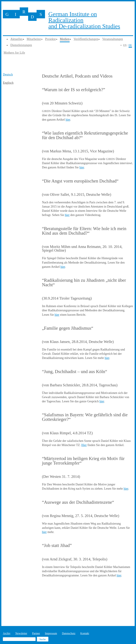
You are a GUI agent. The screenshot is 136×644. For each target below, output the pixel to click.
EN (125, 45)
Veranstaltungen (113, 39)
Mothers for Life (14, 53)
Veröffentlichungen (86, 39)
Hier (84, 445)
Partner (36, 633)
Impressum (51, 633)
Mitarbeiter (34, 39)
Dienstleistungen (21, 45)
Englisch (8, 83)
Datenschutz (69, 633)
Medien (65, 39)
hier (68, 120)
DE (130, 45)
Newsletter (21, 633)
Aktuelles (17, 39)
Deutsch (8, 75)
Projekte (51, 39)
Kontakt (85, 633)
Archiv (7, 633)
